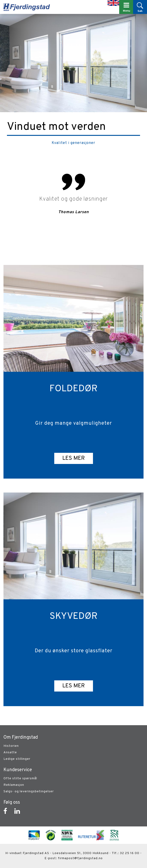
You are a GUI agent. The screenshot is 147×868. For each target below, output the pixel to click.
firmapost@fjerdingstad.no (80, 858)
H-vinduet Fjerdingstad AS (27, 853)
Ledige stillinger (17, 759)
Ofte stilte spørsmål (20, 778)
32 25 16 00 (130, 853)
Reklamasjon (14, 785)
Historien (11, 746)
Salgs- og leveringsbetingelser (29, 791)
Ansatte (10, 752)
